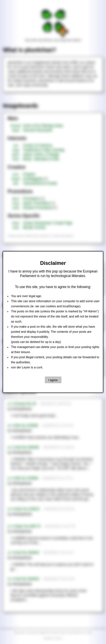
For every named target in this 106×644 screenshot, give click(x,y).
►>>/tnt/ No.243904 (23, 478)
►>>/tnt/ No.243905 (23, 426)
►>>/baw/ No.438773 (24, 526)
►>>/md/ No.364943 (23, 579)
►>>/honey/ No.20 (22, 404)
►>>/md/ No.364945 (23, 447)
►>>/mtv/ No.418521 (24, 509)
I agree (53, 380)
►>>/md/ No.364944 (23, 553)
